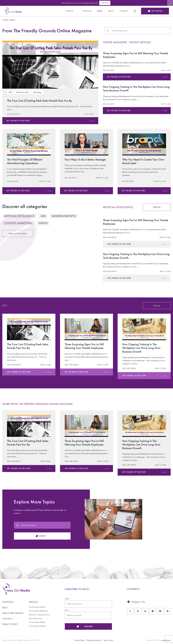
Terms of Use (108, 640)
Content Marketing (18, 223)
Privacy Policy (10, 624)
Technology (37, 92)
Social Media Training (38, 626)
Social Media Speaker (37, 622)
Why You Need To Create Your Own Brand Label (141, 161)
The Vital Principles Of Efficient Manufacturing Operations (25, 161)
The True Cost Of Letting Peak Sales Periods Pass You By (41, 101)
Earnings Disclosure (94, 640)
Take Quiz (105, 3)
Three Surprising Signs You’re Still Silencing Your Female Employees (137, 55)
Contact (124, 11)
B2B (10, 92)
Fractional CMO (35, 619)
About (111, 11)
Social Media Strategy (37, 607)
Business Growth (22, 92)
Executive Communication (39, 615)
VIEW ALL (157, 207)
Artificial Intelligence (19, 216)
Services (70, 11)
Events (43, 223)
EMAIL (65, 610)
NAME (65, 599)
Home (5, 20)
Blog (100, 11)
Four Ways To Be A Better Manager (86, 159)
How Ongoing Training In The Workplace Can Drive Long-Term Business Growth (134, 89)
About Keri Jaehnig (13, 613)
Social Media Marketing (38, 611)
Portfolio (87, 11)
